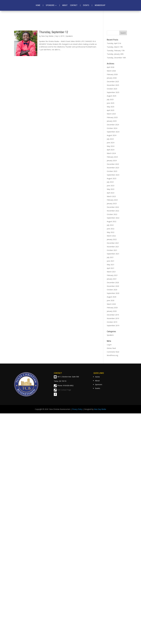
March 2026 (111, 71)
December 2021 (113, 243)
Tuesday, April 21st (114, 43)
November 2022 (113, 211)
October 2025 (112, 89)
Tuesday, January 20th (115, 54)
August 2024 (112, 135)
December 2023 (113, 164)
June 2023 (111, 186)
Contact (74, 5)
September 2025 (113, 92)
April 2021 (111, 268)
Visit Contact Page (64, 390)
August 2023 (112, 178)
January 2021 (112, 279)
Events (86, 5)
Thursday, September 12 (54, 32)
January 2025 (112, 121)
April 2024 (111, 150)
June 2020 (111, 300)
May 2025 (111, 107)
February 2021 (112, 275)
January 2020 (112, 311)
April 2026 (111, 67)
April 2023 (111, 193)
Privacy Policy (77, 409)
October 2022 (112, 214)
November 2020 (113, 286)
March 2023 (111, 196)
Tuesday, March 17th (115, 47)
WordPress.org (112, 355)
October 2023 (112, 171)
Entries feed (111, 348)
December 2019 (113, 315)
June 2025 (111, 103)
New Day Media (47, 36)
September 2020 (113, 293)
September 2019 (113, 325)
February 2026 (112, 74)
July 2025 (110, 99)
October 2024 (112, 128)
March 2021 (111, 272)
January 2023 (112, 204)
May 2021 (111, 265)
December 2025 (113, 82)
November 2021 (113, 247)
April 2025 (111, 110)
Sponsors (50, 5)
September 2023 (113, 175)
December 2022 (113, 207)
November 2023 (113, 168)
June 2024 (111, 143)
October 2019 (112, 322)
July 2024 (110, 139)
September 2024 (113, 132)
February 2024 (112, 157)
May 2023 (111, 189)
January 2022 (112, 239)
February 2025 (112, 117)
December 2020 (113, 283)
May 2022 (111, 232)
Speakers (69, 36)
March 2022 (111, 236)
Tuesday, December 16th (116, 58)
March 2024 (111, 153)
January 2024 (112, 161)
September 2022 (113, 218)
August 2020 (112, 297)
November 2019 (113, 318)
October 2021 (112, 250)
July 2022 (110, 225)
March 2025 (111, 114)
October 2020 (112, 290)
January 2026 (112, 78)
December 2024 (113, 125)
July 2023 (110, 182)
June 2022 (111, 229)
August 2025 (112, 96)
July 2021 (110, 257)
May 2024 (111, 146)
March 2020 (111, 304)
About (65, 5)
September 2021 (113, 254)
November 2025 (113, 85)
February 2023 (112, 200)
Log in (109, 345)
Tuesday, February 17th (116, 51)
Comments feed (113, 352)
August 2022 (112, 221)
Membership (100, 5)
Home (38, 5)
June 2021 (111, 261)
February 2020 (112, 308)
